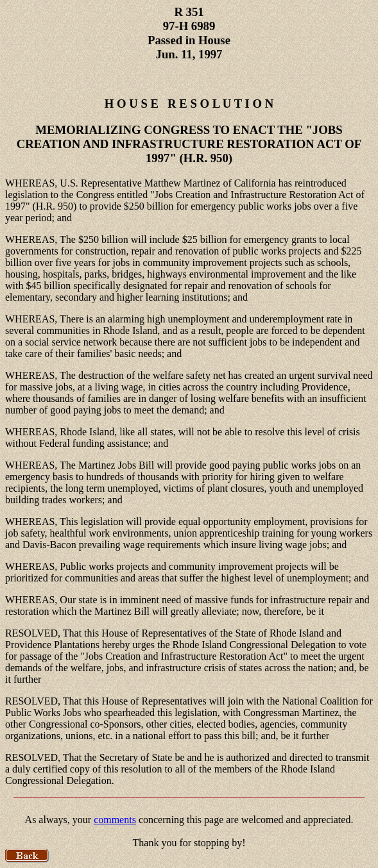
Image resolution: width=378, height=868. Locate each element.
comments (115, 820)
